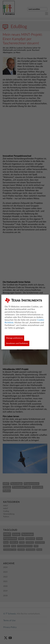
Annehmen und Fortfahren (17, 343)
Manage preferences (14, 338)
